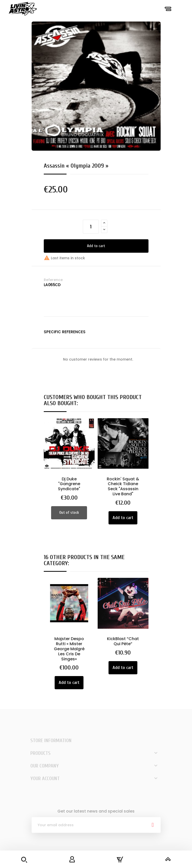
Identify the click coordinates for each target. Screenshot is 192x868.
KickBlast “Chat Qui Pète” (123, 641)
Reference (53, 280)
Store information (51, 741)
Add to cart (96, 246)
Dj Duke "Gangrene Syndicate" (69, 484)
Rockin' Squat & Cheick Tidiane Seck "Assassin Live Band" (123, 486)
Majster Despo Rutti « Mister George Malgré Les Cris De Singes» (69, 649)
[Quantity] (91, 227)
